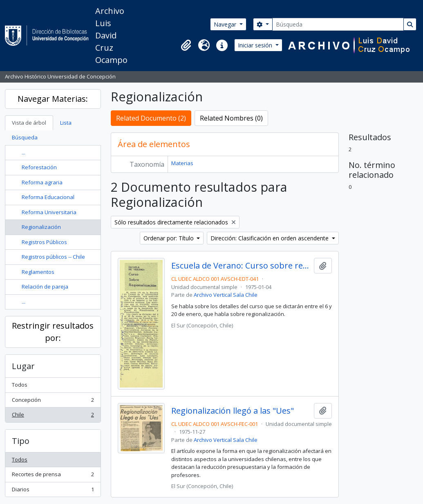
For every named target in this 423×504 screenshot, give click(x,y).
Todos (20, 385)
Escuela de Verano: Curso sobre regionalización (241, 266)
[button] (186, 45)
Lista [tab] (66, 123)
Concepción (53, 402)
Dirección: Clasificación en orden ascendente (270, 238)
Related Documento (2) (151, 118)
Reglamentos (38, 272)
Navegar (226, 24)
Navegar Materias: (53, 99)
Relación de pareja (45, 287)
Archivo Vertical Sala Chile (226, 295)
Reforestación (39, 167)
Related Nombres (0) (231, 118)
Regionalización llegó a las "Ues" (233, 411)
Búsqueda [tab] (25, 137)
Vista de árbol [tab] (29, 123)
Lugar (23, 366)
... (23, 152)
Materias (182, 163)
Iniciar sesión (256, 45)
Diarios (53, 491)
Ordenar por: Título (169, 238)
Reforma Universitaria (49, 212)
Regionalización (41, 227)
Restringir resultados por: (53, 332)
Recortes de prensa (53, 476)
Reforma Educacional (48, 197)
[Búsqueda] (338, 24)
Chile (53, 416)
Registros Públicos (44, 242)
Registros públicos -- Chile (53, 257)
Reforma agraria (42, 182)
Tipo (21, 441)
